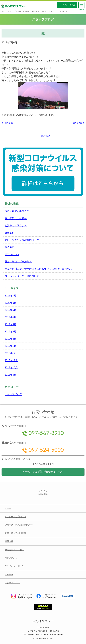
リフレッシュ (12, 254)
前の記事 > (78, 123)
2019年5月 (11, 317)
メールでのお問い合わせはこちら (43, 472)
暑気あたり (11, 233)
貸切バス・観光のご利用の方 (19, 525)
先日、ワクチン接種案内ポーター (23, 240)
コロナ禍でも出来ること (18, 211)
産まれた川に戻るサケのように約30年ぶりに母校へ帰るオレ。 (39, 269)
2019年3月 (11, 332)
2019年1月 (11, 346)
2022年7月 (11, 296)
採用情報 (9, 541)
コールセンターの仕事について (22, 276)
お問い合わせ (11, 558)
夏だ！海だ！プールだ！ (18, 262)
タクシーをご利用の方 (15, 517)
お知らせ (9, 574)
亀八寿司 (10, 247)
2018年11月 (11, 360)
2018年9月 (11, 375)
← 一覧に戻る (43, 136)
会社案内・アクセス (14, 550)
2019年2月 (11, 339)
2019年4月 (11, 324)
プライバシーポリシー (15, 566)
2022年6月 (11, 303)
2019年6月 (11, 310)
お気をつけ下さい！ (16, 226)
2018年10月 (11, 368)
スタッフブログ (13, 394)
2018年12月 (11, 353)
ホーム (8, 508)
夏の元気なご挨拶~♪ (16, 218)
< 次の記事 (8, 123)
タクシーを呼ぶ (69, 5)
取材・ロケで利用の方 (15, 533)
